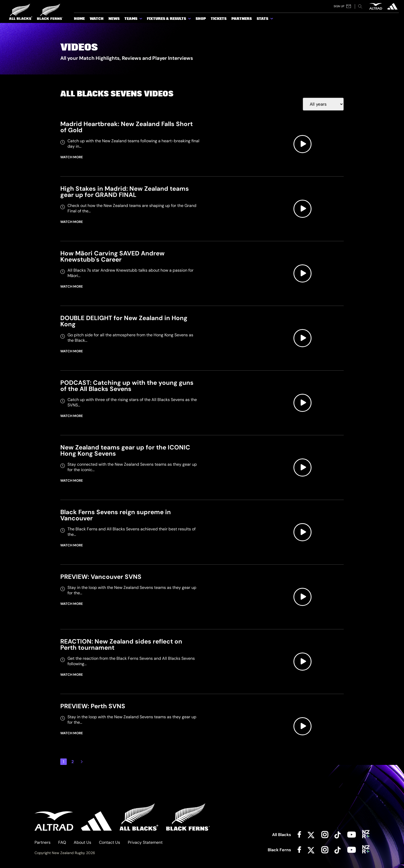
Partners (43, 842)
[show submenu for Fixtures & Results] (190, 20)
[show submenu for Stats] (272, 20)
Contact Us (110, 842)
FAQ (62, 842)
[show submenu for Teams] (141, 20)
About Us (82, 842)
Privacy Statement (145, 842)
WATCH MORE (72, 157)
